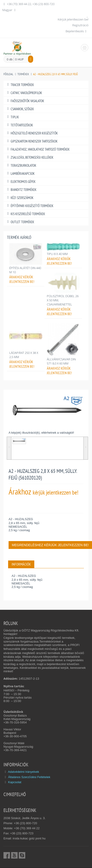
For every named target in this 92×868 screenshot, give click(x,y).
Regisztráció (80, 25)
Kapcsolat (15, 782)
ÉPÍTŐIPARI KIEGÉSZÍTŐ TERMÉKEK (30, 206)
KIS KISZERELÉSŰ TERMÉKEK (25, 214)
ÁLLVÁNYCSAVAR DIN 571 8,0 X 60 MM (61, 361)
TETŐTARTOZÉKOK (19, 125)
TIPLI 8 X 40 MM (57, 254)
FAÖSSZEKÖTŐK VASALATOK (25, 101)
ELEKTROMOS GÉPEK (21, 182)
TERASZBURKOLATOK (21, 165)
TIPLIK (12, 117)
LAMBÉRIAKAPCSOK (20, 173)
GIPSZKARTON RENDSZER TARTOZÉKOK (32, 141)
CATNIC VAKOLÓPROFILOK (24, 93)
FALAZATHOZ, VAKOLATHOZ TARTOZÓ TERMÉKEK (38, 149)
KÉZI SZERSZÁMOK (20, 198)
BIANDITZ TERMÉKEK (21, 190)
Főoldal (8, 74)
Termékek (23, 74)
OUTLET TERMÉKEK (20, 222)
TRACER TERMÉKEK (20, 85)
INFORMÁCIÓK (21, 564)
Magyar (10, 10)
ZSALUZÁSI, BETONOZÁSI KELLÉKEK (30, 157)
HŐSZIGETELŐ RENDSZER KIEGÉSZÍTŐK (32, 133)
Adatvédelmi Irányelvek (23, 772)
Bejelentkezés (77, 31)
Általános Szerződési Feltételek (29, 777)
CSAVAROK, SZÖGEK (20, 109)
